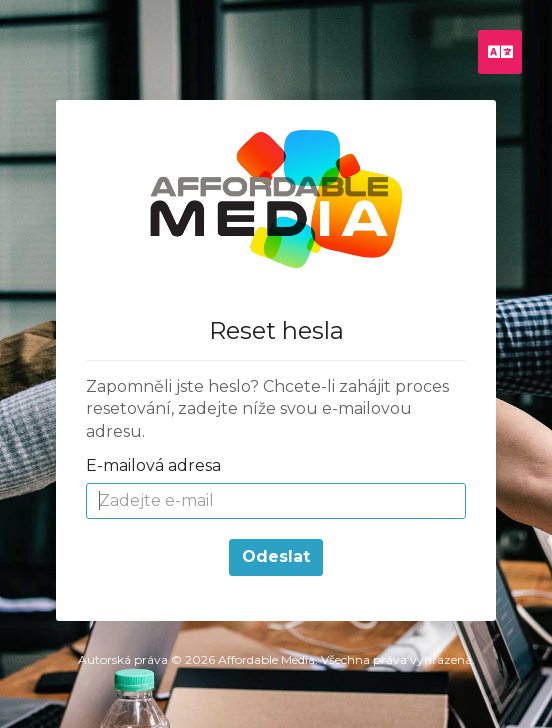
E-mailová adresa (153, 465)
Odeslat (276, 556)
